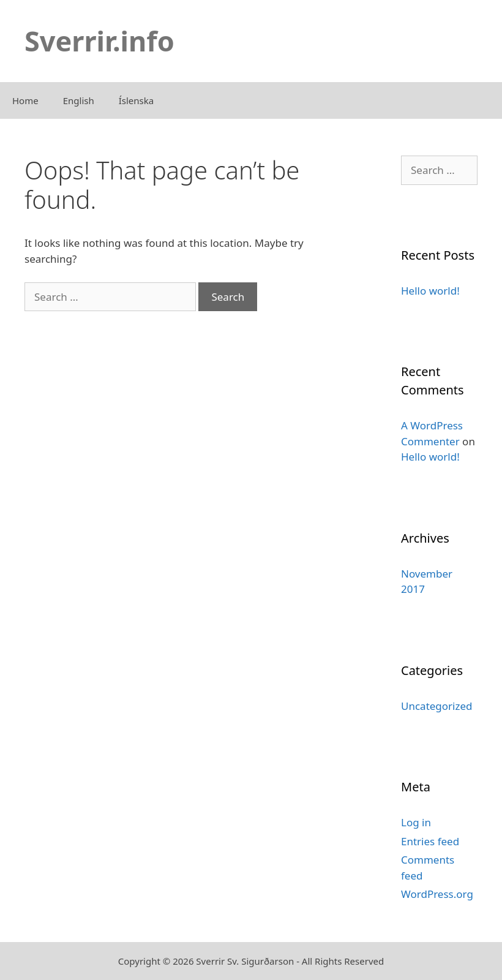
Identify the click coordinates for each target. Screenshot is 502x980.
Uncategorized (437, 706)
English (79, 100)
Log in (416, 822)
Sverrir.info (99, 41)
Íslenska (136, 100)
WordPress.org (437, 894)
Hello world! (430, 291)
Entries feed (430, 841)
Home (25, 100)
